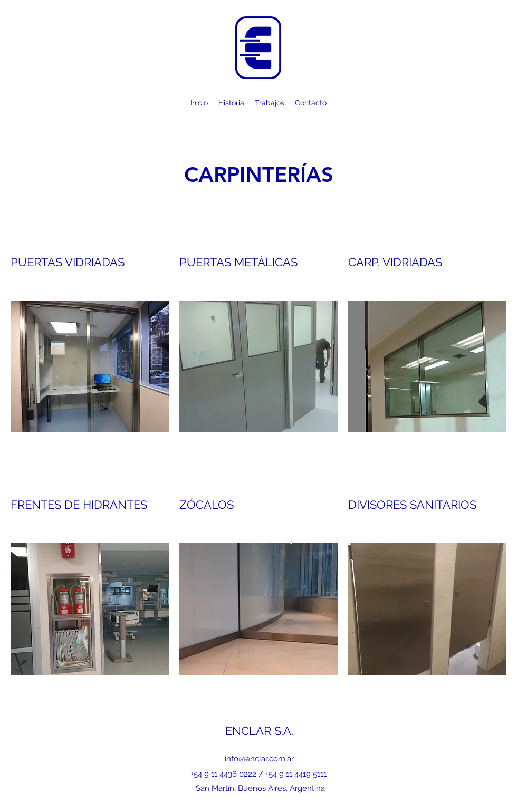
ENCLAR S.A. (259, 731)
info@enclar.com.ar (259, 759)
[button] (90, 366)
